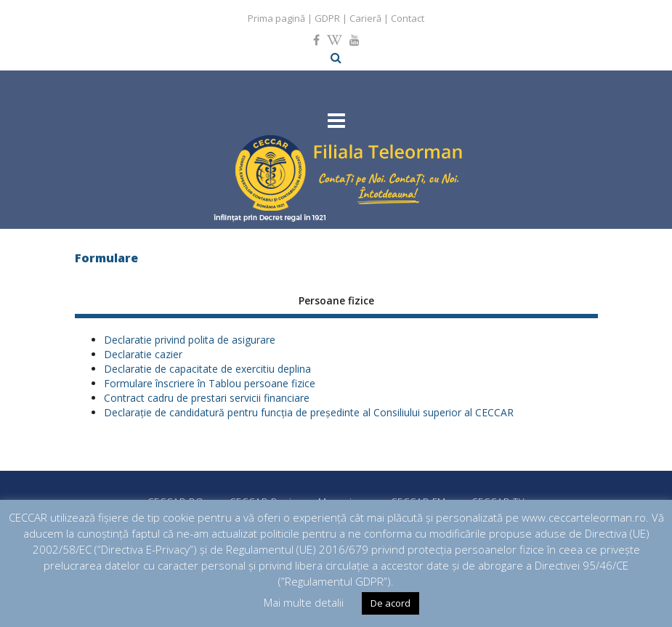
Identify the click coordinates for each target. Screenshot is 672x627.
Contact (408, 18)
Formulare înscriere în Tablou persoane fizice (210, 383)
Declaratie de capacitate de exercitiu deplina (207, 369)
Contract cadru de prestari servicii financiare (207, 398)
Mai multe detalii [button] (304, 602)
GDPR (327, 18)
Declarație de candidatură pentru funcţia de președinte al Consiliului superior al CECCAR (309, 412)
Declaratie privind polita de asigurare (190, 340)
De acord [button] (390, 603)
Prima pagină (276, 18)
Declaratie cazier (143, 354)
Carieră (365, 18)
